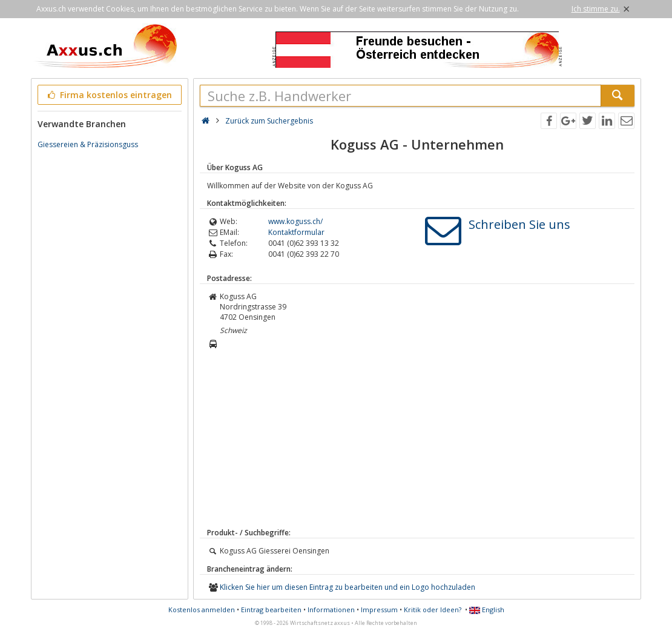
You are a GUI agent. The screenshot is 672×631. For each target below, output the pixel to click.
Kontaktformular (296, 232)
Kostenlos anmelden (202, 610)
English (487, 610)
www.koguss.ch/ (295, 221)
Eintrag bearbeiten (271, 610)
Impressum (379, 610)
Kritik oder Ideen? (433, 610)
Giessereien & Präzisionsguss (88, 144)
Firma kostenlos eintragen (109, 95)
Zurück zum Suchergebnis (269, 121)
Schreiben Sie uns (519, 224)
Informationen (331, 610)
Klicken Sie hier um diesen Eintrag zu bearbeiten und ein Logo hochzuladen (348, 587)
